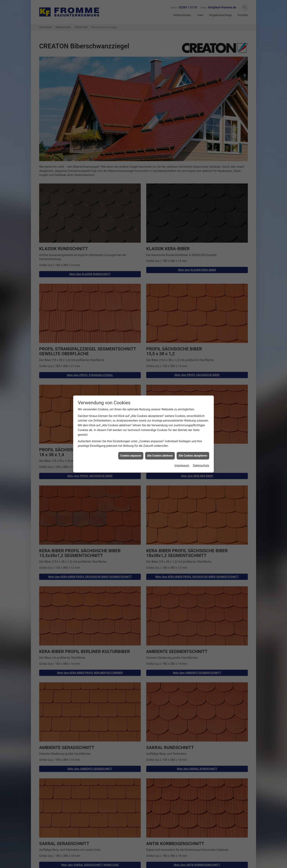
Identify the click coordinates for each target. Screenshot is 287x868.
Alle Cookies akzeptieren (193, 456)
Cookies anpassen (131, 456)
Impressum (182, 465)
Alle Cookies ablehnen (160, 456)
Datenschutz (201, 465)
